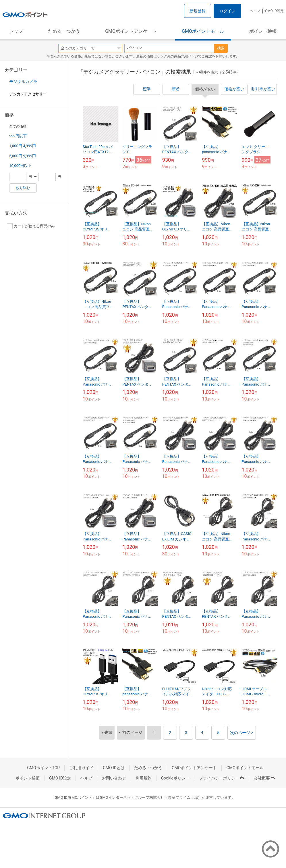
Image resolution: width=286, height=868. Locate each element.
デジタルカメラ (23, 82)
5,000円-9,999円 (23, 156)
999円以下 (18, 136)
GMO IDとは (114, 768)
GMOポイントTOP (43, 768)
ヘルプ (255, 11)
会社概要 (264, 778)
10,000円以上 (20, 166)
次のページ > (242, 733)
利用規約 (144, 778)
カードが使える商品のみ (31, 226)
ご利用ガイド (81, 768)
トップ (16, 31)
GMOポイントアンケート (131, 31)
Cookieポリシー (175, 778)
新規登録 (198, 11)
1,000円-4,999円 (23, 146)
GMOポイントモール (203, 31)
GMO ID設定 (274, 11)
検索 (221, 48)
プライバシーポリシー (222, 778)
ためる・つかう (64, 31)
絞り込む (23, 188)
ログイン (227, 11)
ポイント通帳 (263, 31)
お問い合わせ (114, 778)
